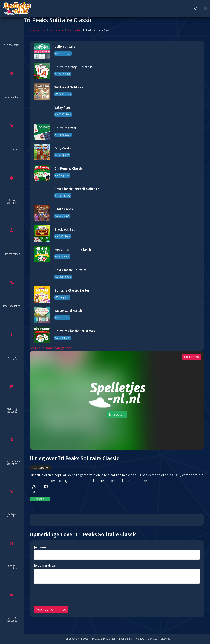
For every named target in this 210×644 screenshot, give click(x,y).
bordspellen (12, 149)
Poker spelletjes (12, 202)
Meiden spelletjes (12, 358)
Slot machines (12, 254)
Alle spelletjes (12, 45)
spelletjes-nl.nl (38, 30)
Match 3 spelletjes (12, 620)
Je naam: (40, 547)
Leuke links (125, 639)
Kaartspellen (74, 30)
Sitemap (165, 639)
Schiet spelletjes (12, 567)
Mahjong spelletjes (12, 411)
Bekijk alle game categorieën (51, 348)
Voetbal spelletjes (12, 515)
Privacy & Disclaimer (104, 639)
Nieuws (140, 639)
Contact (152, 639)
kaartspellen (12, 97)
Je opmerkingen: (46, 566)
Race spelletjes (12, 306)
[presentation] (65, 595)
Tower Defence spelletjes (12, 463)
